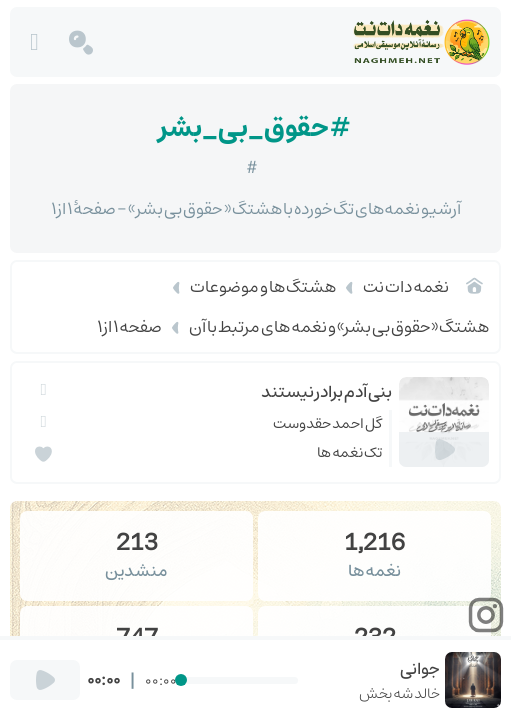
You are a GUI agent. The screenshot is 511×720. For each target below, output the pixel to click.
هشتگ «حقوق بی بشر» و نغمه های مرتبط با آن (339, 327)
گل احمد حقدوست (327, 423)
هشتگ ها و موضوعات (263, 287)
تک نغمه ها (349, 452)
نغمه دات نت (406, 287)
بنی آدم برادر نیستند (326, 392)
